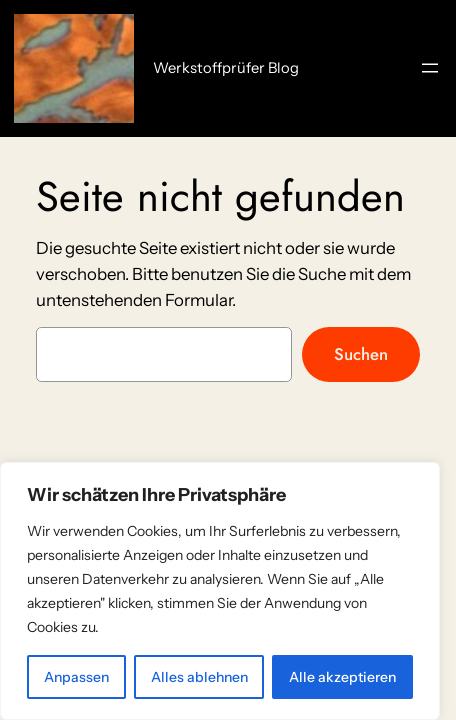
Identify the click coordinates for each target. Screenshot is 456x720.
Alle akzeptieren (342, 677)
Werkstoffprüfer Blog (226, 68)
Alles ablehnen (199, 677)
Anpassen (76, 677)
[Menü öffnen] (430, 68)
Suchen (361, 354)
